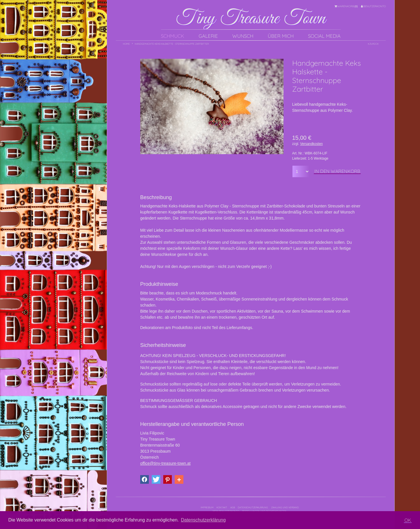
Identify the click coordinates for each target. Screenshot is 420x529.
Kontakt (222, 507)
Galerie (208, 36)
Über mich (281, 36)
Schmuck (173, 36)
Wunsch (243, 36)
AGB (233, 507)
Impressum (207, 507)
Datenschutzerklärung (253, 507)
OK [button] (408, 520)
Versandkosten (311, 144)
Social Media (324, 36)
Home (126, 44)
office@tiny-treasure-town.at (165, 463)
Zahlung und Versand (285, 507)
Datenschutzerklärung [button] (203, 520)
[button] (145, 479)
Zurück (373, 44)
